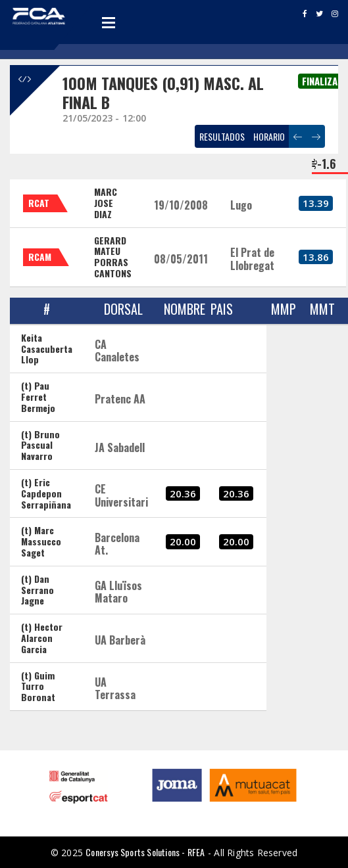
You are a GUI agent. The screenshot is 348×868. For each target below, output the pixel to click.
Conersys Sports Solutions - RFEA (145, 852)
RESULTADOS (222, 136)
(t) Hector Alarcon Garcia (42, 638)
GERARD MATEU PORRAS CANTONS (113, 257)
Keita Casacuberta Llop (47, 349)
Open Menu (109, 22)
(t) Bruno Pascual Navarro (40, 445)
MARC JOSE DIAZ (106, 203)
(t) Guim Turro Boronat (38, 686)
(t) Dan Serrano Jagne (37, 590)
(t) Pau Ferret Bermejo (38, 397)
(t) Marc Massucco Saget (41, 541)
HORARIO (269, 136)
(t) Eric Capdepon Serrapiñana (46, 493)
